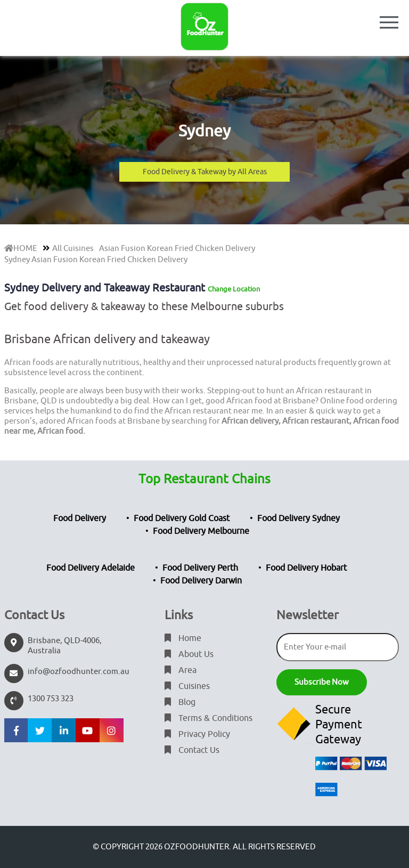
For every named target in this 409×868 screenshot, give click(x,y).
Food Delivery (80, 518)
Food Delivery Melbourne (201, 531)
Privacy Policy (197, 734)
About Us (189, 654)
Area (181, 670)
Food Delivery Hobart (306, 568)
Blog (180, 702)
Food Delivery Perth (200, 568)
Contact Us (192, 750)
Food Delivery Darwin (201, 581)
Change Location (234, 289)
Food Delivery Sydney (298, 518)
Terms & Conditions (208, 718)
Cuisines (187, 686)
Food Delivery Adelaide (91, 568)
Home (183, 638)
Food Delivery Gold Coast (182, 518)
